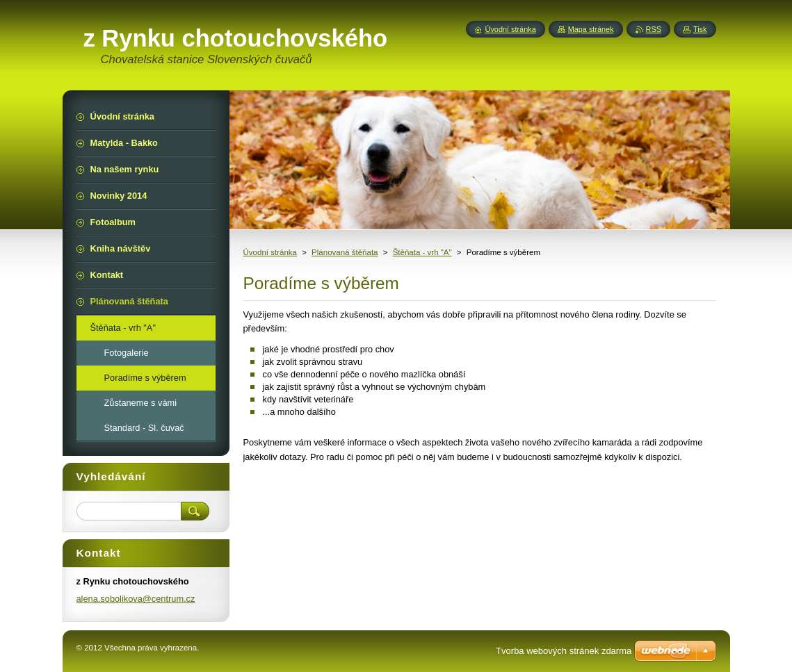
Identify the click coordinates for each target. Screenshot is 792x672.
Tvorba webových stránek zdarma (564, 651)
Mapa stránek (591, 29)
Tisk (700, 29)
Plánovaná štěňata (345, 252)
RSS (654, 29)
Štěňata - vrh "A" (422, 252)
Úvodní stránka (270, 252)
